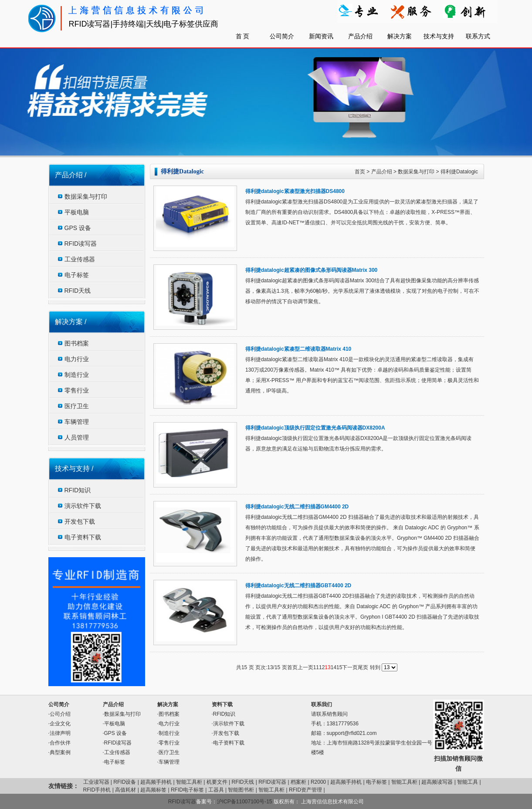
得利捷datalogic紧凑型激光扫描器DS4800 (295, 191)
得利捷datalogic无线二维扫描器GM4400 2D (297, 507)
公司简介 (282, 36)
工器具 (216, 790)
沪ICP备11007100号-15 (245, 802)
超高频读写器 (437, 782)
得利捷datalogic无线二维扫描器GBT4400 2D (298, 586)
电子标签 (77, 275)
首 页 (243, 36)
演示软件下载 (83, 506)
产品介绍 (360, 36)
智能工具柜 (189, 782)
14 (334, 667)
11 (316, 667)
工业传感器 (80, 259)
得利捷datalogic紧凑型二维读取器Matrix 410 (298, 349)
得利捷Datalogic (459, 172)
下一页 (350, 667)
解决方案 (400, 36)
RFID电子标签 (187, 790)
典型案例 (60, 752)
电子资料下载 (83, 537)
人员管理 (77, 437)
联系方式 (478, 36)
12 (322, 667)
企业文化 (60, 724)
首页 (360, 172)
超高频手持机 (156, 782)
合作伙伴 (60, 743)
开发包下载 (80, 521)
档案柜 (298, 782)
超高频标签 (153, 790)
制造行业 (77, 375)
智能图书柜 (241, 790)
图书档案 (77, 343)
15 (339, 667)
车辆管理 (77, 422)
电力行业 (77, 359)
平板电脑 (77, 212)
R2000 (318, 782)
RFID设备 (125, 782)
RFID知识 (78, 490)
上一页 (305, 667)
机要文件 (217, 782)
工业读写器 (96, 782)
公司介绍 (60, 714)
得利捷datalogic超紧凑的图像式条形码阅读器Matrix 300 (311, 270)
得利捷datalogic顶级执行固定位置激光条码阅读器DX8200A (315, 428)
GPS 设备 (78, 228)
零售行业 (77, 390)
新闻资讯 (321, 36)
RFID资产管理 (305, 790)
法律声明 (60, 733)
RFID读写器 (81, 244)
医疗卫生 (77, 406)
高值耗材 (125, 790)
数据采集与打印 (86, 196)
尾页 (363, 667)
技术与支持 (439, 36)
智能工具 (468, 782)
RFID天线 (78, 291)
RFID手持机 (97, 790)
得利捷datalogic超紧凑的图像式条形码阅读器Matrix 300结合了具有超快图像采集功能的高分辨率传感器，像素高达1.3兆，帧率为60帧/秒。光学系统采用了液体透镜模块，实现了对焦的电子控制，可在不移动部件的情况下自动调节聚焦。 (362, 291)
